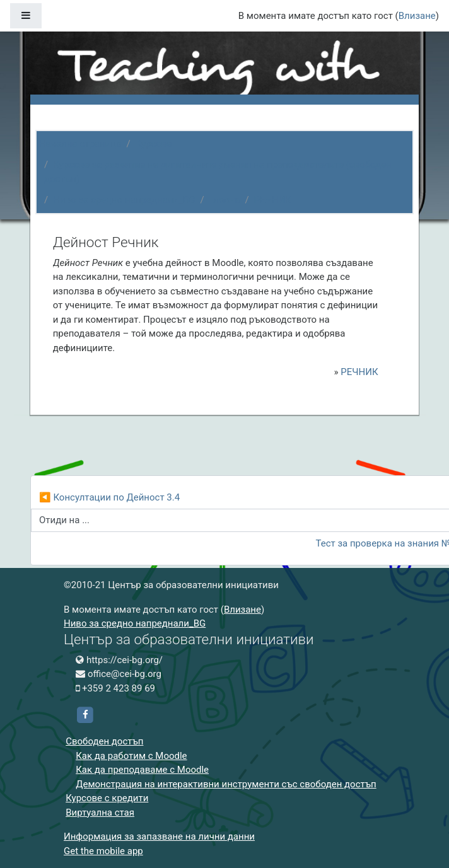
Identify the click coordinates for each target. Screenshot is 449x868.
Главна (225, 200)
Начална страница (80, 144)
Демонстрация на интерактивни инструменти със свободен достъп (226, 784)
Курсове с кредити (107, 798)
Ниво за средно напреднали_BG (124, 200)
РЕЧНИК (273, 200)
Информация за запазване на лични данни (159, 836)
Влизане (417, 16)
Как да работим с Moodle (131, 756)
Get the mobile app (103, 851)
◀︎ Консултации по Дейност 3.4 (109, 497)
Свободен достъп (104, 741)
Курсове (154, 144)
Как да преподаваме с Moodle (142, 770)
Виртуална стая (100, 813)
